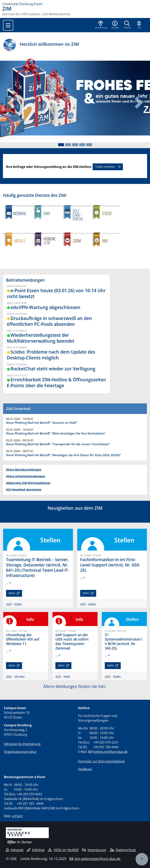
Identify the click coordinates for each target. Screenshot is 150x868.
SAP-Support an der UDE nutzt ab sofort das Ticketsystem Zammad (72, 642)
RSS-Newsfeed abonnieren (24, 490)
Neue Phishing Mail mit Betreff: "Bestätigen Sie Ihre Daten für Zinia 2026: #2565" (64, 455)
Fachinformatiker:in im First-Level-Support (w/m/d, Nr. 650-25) (110, 565)
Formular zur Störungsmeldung (101, 761)
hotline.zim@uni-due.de (110, 752)
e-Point (17, 816)
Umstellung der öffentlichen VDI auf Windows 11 (23, 639)
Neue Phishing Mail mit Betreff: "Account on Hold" (42, 423)
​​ (105, 257)
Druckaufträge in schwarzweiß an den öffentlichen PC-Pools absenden (49, 321)
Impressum (94, 850)
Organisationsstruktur (20, 752)
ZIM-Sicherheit (18, 409)
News (67, 676)
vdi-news (19, 676)
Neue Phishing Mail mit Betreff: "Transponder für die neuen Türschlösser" (58, 444)
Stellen (18, 604)
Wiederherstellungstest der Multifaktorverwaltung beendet (41, 338)
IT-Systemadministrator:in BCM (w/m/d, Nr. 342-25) (123, 642)
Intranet (15, 850)
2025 (9, 604)
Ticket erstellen (105, 167)
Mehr (12, 593)
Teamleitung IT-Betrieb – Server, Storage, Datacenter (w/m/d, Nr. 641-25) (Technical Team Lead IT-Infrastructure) (38, 567)
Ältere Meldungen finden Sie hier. (75, 686)
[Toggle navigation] (8, 25)
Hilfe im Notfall (63, 850)
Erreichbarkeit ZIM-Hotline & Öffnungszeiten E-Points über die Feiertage (56, 382)
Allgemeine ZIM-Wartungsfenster (28, 483)
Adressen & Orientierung (22, 744)
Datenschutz (123, 850)
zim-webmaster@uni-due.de (97, 859)
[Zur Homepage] (75, 4)
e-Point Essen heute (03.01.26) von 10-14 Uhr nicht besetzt (56, 293)
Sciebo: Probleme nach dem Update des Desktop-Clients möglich (51, 355)
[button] (115, 25)
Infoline (36, 850)
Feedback (85, 769)
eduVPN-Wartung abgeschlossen (45, 307)
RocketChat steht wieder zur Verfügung (53, 369)
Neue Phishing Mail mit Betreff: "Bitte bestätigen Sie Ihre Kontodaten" (56, 433)
